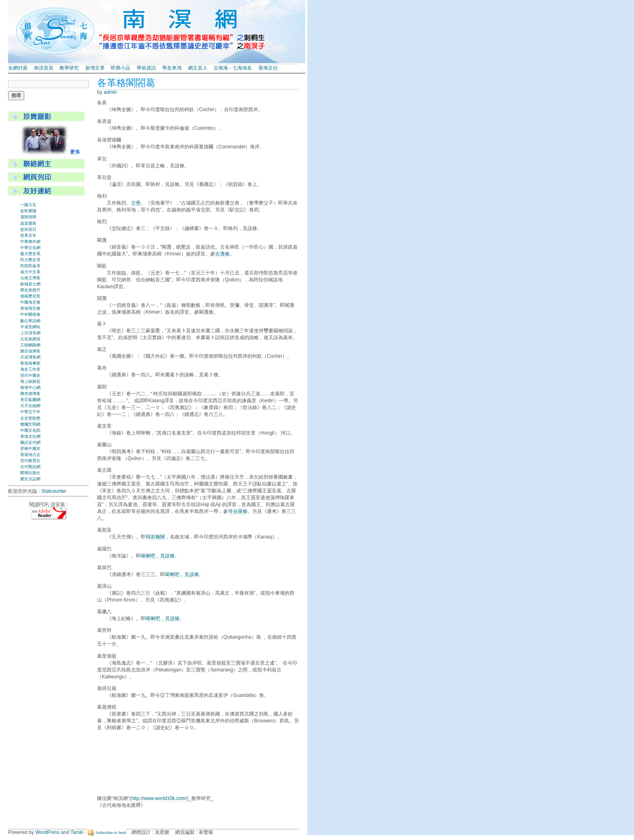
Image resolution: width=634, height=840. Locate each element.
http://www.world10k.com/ (159, 798)
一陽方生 (28, 205)
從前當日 (28, 229)
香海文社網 (30, 436)
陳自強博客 (30, 351)
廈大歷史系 (30, 254)
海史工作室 (30, 369)
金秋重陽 (28, 211)
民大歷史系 (30, 260)
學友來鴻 (172, 68)
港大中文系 (30, 272)
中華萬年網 (30, 242)
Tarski (77, 832)
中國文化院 (30, 430)
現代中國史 (30, 375)
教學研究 (69, 68)
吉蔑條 (222, 254)
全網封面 (18, 68)
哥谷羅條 (238, 511)
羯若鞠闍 (155, 537)
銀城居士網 (30, 284)
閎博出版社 (30, 473)
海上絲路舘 (30, 381)
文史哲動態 (30, 418)
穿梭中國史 (30, 448)
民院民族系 (30, 266)
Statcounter (54, 491)
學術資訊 (146, 68)
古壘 (136, 203)
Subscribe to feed (111, 833)
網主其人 (198, 68)
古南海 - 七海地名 (233, 68)
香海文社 (268, 68)
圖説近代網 (30, 442)
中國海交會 (30, 302)
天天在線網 (30, 406)
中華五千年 (30, 412)
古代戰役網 (30, 467)
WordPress (48, 832)
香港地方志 (30, 455)
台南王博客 (30, 278)
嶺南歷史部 (30, 296)
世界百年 (28, 235)
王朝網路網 (30, 345)
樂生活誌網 (30, 479)
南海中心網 (30, 387)
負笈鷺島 (28, 223)
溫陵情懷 (28, 217)
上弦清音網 (30, 333)
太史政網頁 (30, 339)
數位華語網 (30, 321)
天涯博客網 (30, 357)
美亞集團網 (30, 400)
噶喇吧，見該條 (158, 556)
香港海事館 (30, 363)
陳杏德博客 (30, 394)
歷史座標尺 (30, 290)
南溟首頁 (44, 68)
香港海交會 (30, 308)
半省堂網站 (30, 327)
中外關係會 (30, 314)
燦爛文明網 (30, 424)
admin (110, 92)
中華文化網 (30, 248)
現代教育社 (30, 461)
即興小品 (120, 68)
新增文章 (95, 68)
